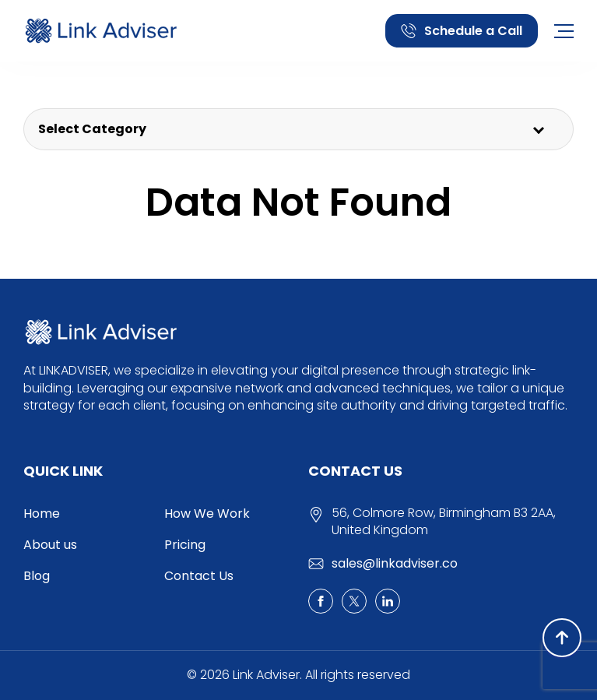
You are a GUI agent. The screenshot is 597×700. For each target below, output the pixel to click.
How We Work (207, 514)
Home (42, 514)
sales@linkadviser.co (395, 563)
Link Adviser (266, 675)
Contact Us (199, 576)
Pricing (185, 545)
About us (50, 545)
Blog (37, 576)
